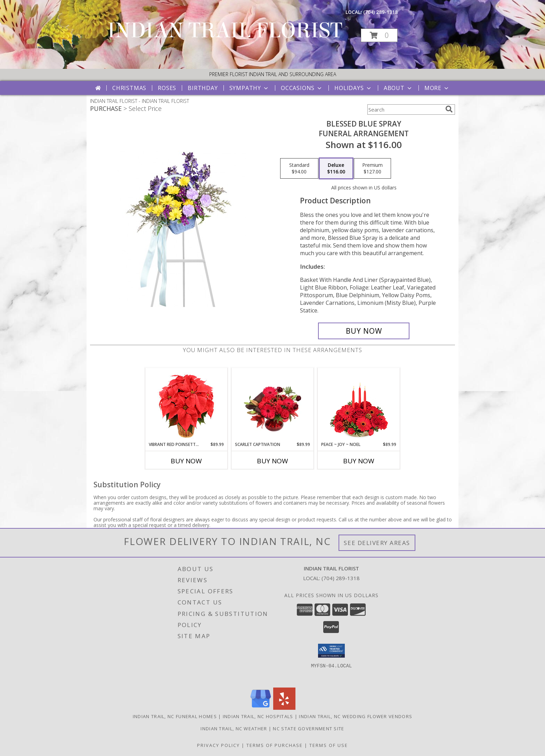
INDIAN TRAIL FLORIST (225, 30)
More (437, 88)
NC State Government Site (308, 729)
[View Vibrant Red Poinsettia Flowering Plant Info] (186, 405)
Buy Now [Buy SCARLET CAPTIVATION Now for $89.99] (272, 461)
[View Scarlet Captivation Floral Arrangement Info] (273, 405)
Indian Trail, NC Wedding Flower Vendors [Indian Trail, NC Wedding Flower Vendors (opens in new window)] (356, 716)
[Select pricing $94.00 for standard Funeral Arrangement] (299, 169)
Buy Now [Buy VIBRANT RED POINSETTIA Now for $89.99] (186, 461)
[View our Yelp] (284, 708)
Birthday (203, 88)
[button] (379, 35)
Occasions (302, 88)
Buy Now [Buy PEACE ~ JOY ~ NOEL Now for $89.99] (359, 461)
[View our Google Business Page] (261, 708)
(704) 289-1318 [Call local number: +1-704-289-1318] (380, 12)
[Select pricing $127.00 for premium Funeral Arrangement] (372, 169)
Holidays (353, 88)
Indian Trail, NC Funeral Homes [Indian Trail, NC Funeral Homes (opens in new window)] (175, 716)
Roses (167, 88)
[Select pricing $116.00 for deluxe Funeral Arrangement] (336, 169)
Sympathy (249, 88)
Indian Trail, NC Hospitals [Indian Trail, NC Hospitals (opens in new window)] (258, 716)
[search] (449, 109)
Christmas (129, 88)
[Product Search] (405, 109)
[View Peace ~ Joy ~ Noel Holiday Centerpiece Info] (359, 405)
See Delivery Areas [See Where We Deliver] (377, 543)
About (398, 88)
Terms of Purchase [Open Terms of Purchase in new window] (275, 745)
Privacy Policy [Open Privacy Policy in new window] (218, 745)
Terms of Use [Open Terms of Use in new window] (329, 745)
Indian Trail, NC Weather (234, 729)
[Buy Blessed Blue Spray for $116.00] (364, 331)
